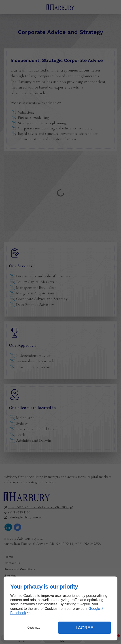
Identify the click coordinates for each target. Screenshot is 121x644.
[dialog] (60, 608)
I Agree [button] (85, 628)
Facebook (18, 613)
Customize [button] (34, 628)
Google (94, 609)
